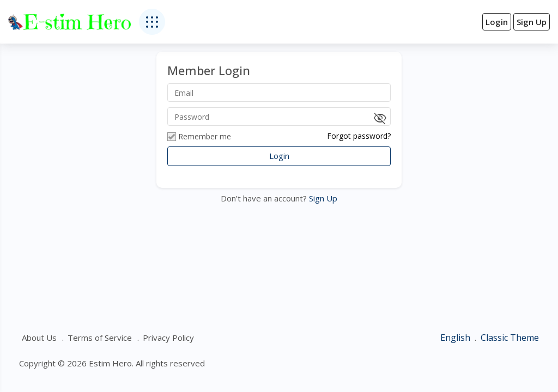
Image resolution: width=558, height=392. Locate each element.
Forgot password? (359, 136)
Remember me (199, 137)
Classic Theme (510, 338)
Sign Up (322, 198)
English (456, 338)
